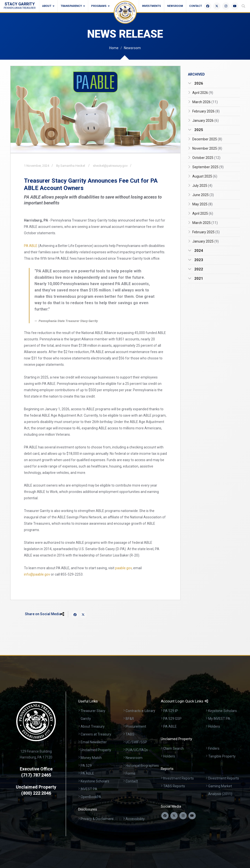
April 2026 (203, 93)
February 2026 (206, 111)
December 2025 (207, 139)
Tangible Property (222, 756)
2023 (198, 260)
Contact (196, 6)
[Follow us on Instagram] (183, 816)
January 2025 (206, 241)
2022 (198, 269)
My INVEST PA (219, 719)
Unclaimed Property (96, 750)
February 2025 (206, 232)
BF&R (130, 719)
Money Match (91, 758)
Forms (130, 773)
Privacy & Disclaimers (97, 819)
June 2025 (203, 195)
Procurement (136, 726)
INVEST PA (89, 789)
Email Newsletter (94, 742)
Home (114, 48)
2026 (198, 83)
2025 (198, 130)
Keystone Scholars (95, 781)
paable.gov (123, 568)
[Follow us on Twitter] (174, 816)
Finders (214, 748)
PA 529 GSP (172, 719)
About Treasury (93, 726)
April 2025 (203, 213)
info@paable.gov (37, 574)
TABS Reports (174, 786)
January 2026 (206, 121)
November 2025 (207, 148)
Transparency (73, 6)
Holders (214, 726)
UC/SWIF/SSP (136, 742)
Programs (100, 6)
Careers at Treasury (96, 734)
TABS (130, 734)
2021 (198, 278)
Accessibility (135, 819)
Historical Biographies (142, 766)
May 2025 (202, 204)
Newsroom (175, 6)
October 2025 (206, 158)
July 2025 (202, 186)
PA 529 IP (171, 711)
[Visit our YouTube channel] (192, 816)
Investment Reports (179, 778)
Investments (152, 6)
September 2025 (208, 167)
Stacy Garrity (20, 6)
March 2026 (205, 102)
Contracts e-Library (140, 711)
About (48, 6)
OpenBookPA (91, 797)
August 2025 (205, 176)
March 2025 (205, 223)
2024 (198, 251)
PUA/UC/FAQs (137, 750)
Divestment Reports (224, 778)
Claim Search (174, 748)
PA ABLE (31, 246)
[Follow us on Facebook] (165, 816)
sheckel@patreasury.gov (110, 166)
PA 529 (86, 766)
